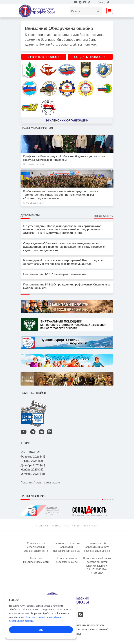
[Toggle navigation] (109, 10)
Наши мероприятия (37, 128)
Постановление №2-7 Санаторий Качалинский (55, 274)
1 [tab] (103, 499)
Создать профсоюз (90, 57)
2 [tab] (105, 499)
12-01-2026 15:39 (35, 164)
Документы (30, 215)
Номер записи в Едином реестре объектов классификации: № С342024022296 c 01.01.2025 (97, 566)
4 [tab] (110, 499)
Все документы (104, 216)
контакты (72, 526)
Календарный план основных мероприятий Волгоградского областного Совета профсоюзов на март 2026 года (64, 262)
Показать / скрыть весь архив (40, 482)
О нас (56, 526)
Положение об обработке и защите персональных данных (97, 547)
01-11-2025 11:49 (35, 203)
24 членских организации (67, 120)
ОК (41, 630)
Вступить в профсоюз (44, 57)
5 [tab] (113, 499)
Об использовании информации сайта (67, 560)
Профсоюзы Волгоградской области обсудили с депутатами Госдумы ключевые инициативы (64, 158)
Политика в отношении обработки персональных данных (66, 547)
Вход (103, 2)
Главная (42, 526)
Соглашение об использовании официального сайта (36, 547)
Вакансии (91, 526)
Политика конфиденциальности (36, 560)
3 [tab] (108, 499)
